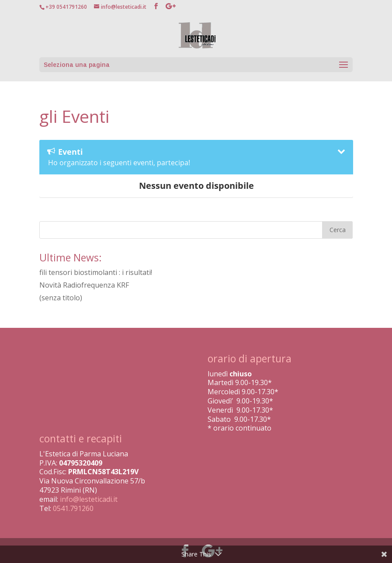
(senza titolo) (61, 298)
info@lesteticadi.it (89, 499)
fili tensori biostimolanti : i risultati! (96, 272)
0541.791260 (73, 508)
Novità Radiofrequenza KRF (84, 285)
